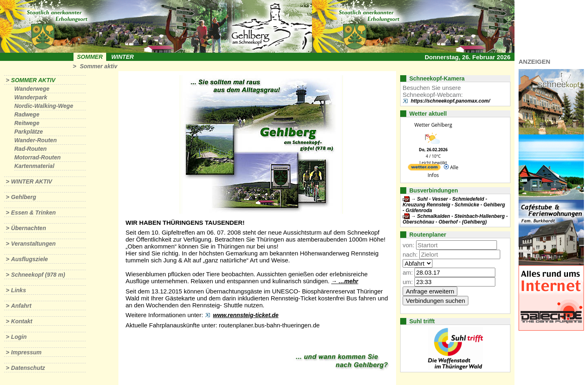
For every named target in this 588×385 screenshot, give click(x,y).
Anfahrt (21, 306)
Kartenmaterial (34, 166)
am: (408, 272)
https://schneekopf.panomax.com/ (450, 101)
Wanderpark (31, 97)
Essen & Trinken (33, 213)
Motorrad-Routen (38, 157)
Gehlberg (23, 197)
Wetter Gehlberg (433, 125)
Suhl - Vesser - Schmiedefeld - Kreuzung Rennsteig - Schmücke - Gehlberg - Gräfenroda (454, 205)
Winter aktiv (32, 181)
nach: (410, 254)
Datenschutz (28, 368)
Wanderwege (32, 89)
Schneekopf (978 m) (38, 275)
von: (408, 245)
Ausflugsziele (29, 259)
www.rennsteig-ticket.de (246, 315)
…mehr (348, 281)
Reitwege (27, 123)
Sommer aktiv (98, 66)
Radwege (27, 114)
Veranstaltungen (33, 244)
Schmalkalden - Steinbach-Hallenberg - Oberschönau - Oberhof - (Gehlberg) (455, 219)
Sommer (90, 57)
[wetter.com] (424, 169)
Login (19, 337)
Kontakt (22, 321)
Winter (122, 57)
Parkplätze (29, 132)
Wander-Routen (36, 140)
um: (408, 282)
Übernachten (29, 228)
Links (19, 290)
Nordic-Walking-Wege (44, 106)
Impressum (26, 352)
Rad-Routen (30, 149)
